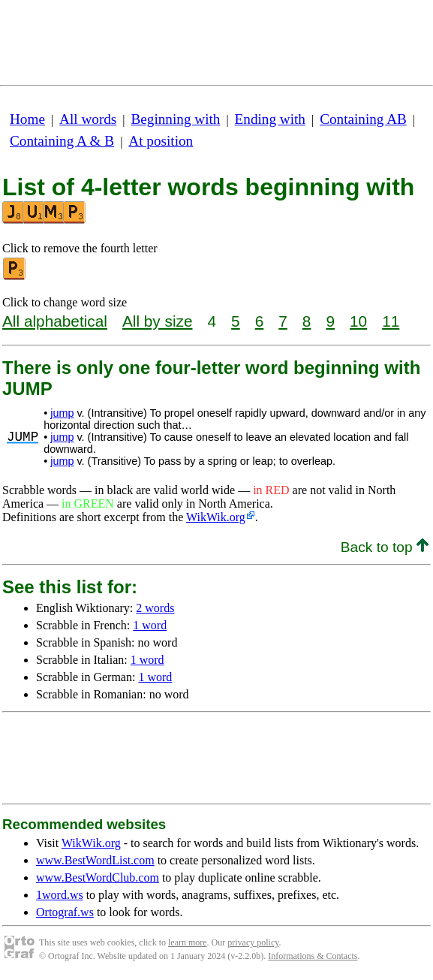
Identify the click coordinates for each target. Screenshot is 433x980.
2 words (155, 608)
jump (62, 413)
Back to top (385, 547)
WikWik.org (216, 517)
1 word (150, 625)
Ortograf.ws (65, 912)
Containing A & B (62, 141)
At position (161, 141)
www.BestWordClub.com (98, 877)
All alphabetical (55, 321)
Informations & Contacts (313, 956)
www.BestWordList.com (95, 860)
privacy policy (253, 942)
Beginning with (176, 119)
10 (358, 321)
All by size (158, 321)
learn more (188, 942)
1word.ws (60, 895)
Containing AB (363, 119)
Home (27, 119)
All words (88, 119)
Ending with (270, 119)
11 (391, 321)
